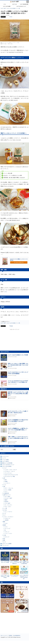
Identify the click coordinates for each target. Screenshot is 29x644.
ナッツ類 (5, 508)
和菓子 (6, 500)
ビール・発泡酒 (8, 490)
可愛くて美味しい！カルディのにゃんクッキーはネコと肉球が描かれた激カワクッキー (18, 438)
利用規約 (10, 636)
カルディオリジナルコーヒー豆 (11, 475)
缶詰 (4, 539)
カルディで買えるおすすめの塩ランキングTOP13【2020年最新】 (24, 577)
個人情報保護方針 (17, 636)
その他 (5, 535)
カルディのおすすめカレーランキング (14, 576)
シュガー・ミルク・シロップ (11, 470)
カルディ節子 (15, 2)
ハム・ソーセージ (8, 512)
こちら (5, 292)
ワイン (6, 492)
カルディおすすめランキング (21, 6)
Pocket (11, 17)
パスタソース (7, 518)
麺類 (4, 522)
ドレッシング (7, 528)
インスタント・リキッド (10, 471)
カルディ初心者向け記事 (24, 4)
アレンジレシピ (5, 545)
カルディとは (14, 4)
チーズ (5, 513)
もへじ (5, 542)
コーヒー (5, 468)
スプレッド (7, 532)
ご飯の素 (6, 520)
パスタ (6, 523)
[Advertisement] (14, 642)
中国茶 (6, 481)
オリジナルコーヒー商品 (10, 476)
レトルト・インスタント (8, 517)
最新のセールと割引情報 (7, 463)
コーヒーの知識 (5, 460)
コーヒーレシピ (5, 456)
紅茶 (6, 480)
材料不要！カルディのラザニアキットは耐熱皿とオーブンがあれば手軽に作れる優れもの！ (18, 394)
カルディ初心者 (5, 461)
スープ (5, 485)
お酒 (4, 486)
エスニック (7, 537)
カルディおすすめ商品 (7, 6)
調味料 (5, 525)
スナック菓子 (7, 497)
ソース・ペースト (8, 533)
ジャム (6, 527)
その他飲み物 (6, 493)
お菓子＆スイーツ (7, 495)
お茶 (4, 478)
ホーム (5, 4)
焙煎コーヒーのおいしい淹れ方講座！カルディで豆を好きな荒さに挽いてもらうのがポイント (18, 365)
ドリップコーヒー (8, 473)
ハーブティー (7, 483)
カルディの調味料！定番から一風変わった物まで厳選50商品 (24, 562)
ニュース (4, 458)
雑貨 (4, 540)
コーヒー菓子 (7, 503)
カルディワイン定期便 (7, 544)
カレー (5, 515)
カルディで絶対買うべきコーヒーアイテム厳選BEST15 (14, 562)
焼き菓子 (6, 502)
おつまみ (5, 510)
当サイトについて (4, 636)
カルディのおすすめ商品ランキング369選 (18, 355)
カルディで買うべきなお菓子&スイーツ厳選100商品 (5, 576)
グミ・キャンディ (8, 505)
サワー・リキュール (9, 488)
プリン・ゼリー (8, 507)
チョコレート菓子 (8, 498)
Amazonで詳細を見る (19, 262)
